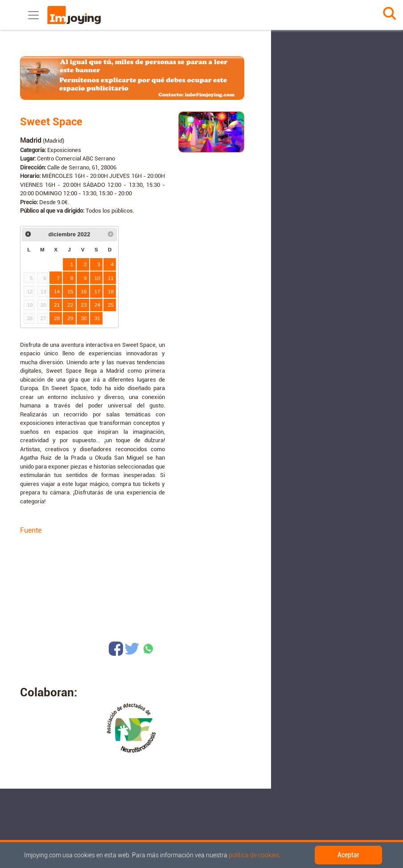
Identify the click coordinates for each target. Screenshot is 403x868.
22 (70, 305)
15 (70, 291)
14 (57, 291)
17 (97, 291)
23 (84, 305)
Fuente (31, 530)
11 (111, 278)
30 (84, 318)
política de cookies (254, 855)
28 (57, 318)
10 (97, 278)
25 (111, 305)
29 (70, 318)
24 (97, 305)
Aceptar (348, 855)
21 (57, 305)
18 (111, 291)
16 (84, 291)
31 (97, 318)
